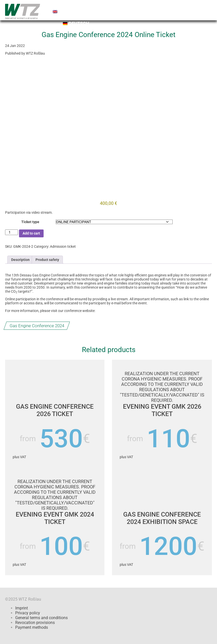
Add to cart (31, 233)
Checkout (137, 6)
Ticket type (30, 222)
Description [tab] (20, 260)
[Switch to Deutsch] (139, 25)
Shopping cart (97, 6)
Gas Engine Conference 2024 (37, 325)
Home (62, 6)
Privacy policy (28, 613)
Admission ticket (63, 246)
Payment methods (32, 627)
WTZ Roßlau (35, 53)
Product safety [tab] (47, 260)
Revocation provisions (35, 623)
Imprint (22, 608)
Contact (170, 6)
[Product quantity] (12, 232)
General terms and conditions (41, 618)
